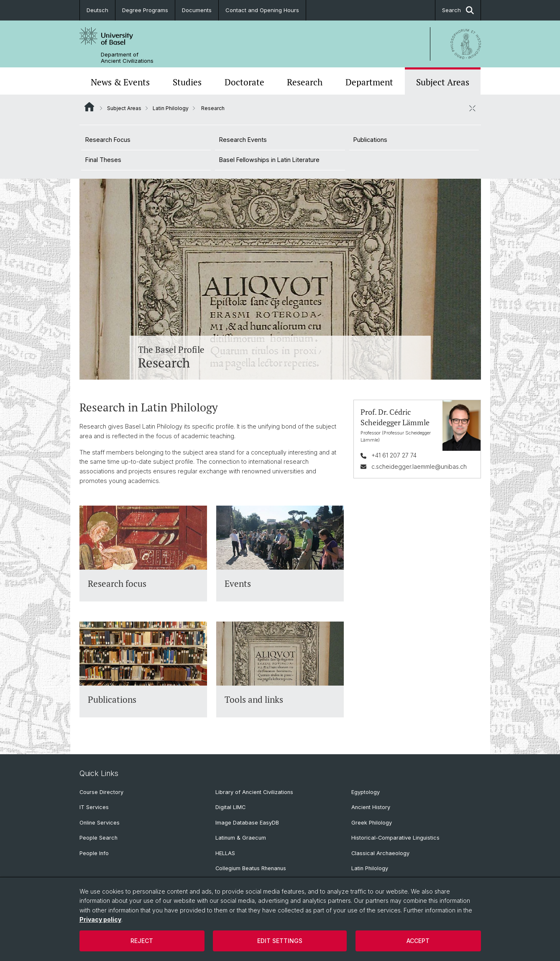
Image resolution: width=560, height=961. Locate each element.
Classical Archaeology (380, 853)
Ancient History (371, 807)
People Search (98, 838)
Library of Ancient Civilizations (254, 792)
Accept (418, 941)
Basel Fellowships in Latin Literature (269, 160)
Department (369, 82)
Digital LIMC (230, 807)
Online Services (100, 823)
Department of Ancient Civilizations (127, 58)
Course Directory (101, 792)
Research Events (243, 140)
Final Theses (103, 160)
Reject (142, 941)
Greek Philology (372, 823)
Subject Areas (443, 82)
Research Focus (108, 140)
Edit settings (280, 941)
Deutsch (97, 10)
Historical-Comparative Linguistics (395, 838)
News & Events (120, 82)
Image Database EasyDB (247, 823)
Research (305, 82)
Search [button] (458, 10)
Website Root (89, 107)
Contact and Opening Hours (262, 10)
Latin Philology (171, 108)
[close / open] (473, 108)
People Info (94, 853)
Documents (197, 10)
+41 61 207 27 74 (394, 455)
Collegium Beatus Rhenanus (251, 868)
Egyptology (366, 792)
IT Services (94, 807)
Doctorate (244, 82)
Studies (187, 82)
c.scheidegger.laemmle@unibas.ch (419, 466)
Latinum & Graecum (241, 838)
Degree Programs (145, 10)
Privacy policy (100, 919)
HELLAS (225, 853)
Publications (370, 140)
